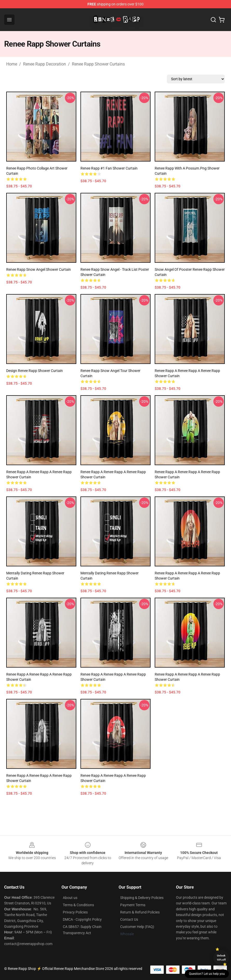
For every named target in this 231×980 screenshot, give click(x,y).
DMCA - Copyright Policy (82, 919)
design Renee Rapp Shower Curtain (35, 371)
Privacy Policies (75, 912)
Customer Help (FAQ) (137, 927)
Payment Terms (133, 905)
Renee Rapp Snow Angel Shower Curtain (39, 269)
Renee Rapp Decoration (45, 64)
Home (12, 64)
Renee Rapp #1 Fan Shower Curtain (109, 168)
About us (70, 898)
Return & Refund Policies (140, 912)
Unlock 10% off (221, 958)
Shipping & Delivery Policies (142, 898)
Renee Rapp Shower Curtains (98, 64)
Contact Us (129, 919)
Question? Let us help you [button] (207, 974)
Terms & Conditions (78, 905)
